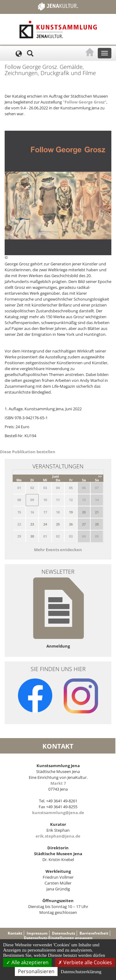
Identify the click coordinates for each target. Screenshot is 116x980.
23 (32, 524)
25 (58, 524)
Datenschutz (64, 933)
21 (97, 512)
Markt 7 (58, 783)
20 (84, 512)
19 (71, 512)
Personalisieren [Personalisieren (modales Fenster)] (36, 971)
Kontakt (15, 933)
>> (100, 476)
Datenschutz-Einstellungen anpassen (58, 938)
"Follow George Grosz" (85, 102)
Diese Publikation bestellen (28, 452)
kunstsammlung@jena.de (58, 813)
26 (71, 524)
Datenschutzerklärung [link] (81, 972)
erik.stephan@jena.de (58, 836)
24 (45, 524)
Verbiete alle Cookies (85, 962)
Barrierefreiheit (94, 933)
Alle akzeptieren (27, 962)
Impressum (37, 933)
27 (84, 524)
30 (32, 536)
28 (97, 524)
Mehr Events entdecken (58, 550)
